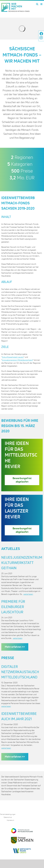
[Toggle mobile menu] (42, 4)
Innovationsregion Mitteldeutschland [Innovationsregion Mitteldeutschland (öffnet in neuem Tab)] (17, 360)
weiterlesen (28, 594)
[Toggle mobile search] (37, 4)
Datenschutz (8, 817)
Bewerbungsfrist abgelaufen (22, 480)
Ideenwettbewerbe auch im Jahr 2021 (19, 717)
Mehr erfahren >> (15, 647)
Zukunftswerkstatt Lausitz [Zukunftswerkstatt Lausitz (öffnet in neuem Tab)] (13, 357)
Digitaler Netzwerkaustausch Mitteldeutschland (20, 672)
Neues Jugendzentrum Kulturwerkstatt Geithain (22, 563)
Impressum (10, 820)
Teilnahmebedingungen (8, 814)
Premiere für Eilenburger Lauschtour (13, 607)
